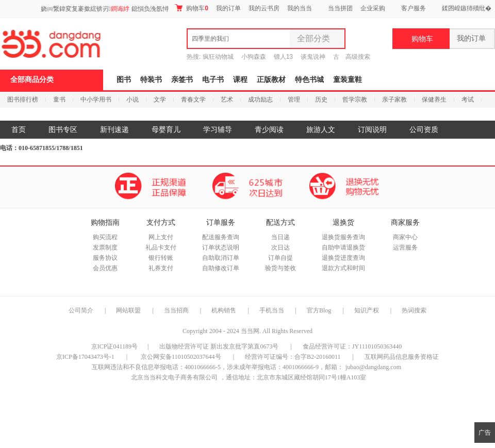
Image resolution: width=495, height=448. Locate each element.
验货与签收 (280, 268)
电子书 (213, 80)
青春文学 (193, 99)
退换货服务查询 (343, 237)
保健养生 (434, 99)
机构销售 (224, 310)
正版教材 (271, 80)
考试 (468, 99)
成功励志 (260, 99)
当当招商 (176, 310)
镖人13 (283, 57)
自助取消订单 (221, 258)
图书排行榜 (23, 99)
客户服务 (414, 8)
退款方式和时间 (343, 268)
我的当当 (300, 8)
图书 (124, 80)
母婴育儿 (166, 130)
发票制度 (105, 247)
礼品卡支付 (161, 247)
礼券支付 (161, 268)
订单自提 (280, 258)
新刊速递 (114, 130)
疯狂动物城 (218, 57)
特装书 (151, 80)
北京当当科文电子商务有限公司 (174, 377)
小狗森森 (254, 57)
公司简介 (81, 310)
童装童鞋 (348, 80)
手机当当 (272, 310)
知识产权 (367, 310)
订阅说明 (372, 130)
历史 (321, 99)
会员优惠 (105, 268)
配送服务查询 (221, 237)
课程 (240, 80)
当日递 (280, 237)
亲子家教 (394, 99)
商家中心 (405, 237)
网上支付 (161, 237)
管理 (294, 99)
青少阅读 (269, 130)
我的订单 (228, 8)
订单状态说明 (221, 247)
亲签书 (182, 80)
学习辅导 (218, 130)
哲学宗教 (355, 99)
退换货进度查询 (343, 258)
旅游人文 (321, 130)
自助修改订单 (221, 268)
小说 (133, 99)
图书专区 (63, 130)
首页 (19, 130)
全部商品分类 (32, 80)
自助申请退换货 (343, 247)
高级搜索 (358, 57)
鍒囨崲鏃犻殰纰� (467, 8)
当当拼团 (340, 8)
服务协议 (105, 258)
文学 (160, 99)
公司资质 (424, 130)
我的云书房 (264, 8)
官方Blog (319, 310)
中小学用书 (96, 99)
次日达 (280, 247)
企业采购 (373, 8)
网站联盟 (128, 310)
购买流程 (105, 237)
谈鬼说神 (313, 57)
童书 (59, 99)
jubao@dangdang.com (373, 367)
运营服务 (405, 247)
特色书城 (309, 80)
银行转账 (161, 258)
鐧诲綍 (120, 9)
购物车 (192, 8)
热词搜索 (414, 310)
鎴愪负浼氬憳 (150, 9)
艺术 (227, 99)
